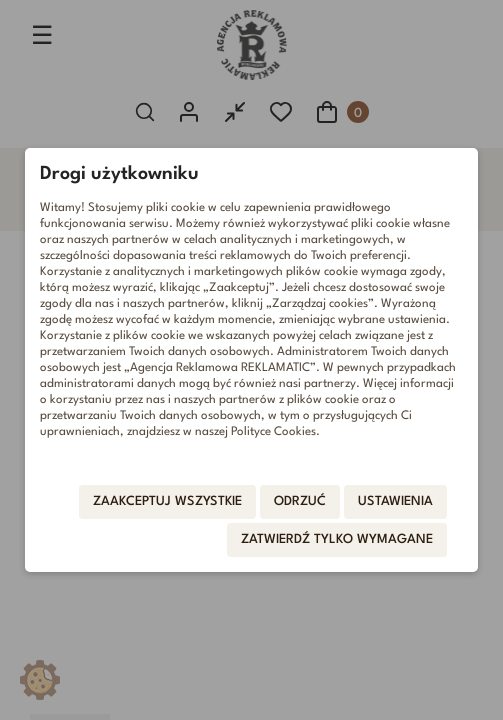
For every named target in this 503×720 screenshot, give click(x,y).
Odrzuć (300, 501)
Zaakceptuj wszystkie (167, 501)
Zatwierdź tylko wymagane (337, 539)
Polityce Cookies (273, 432)
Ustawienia (395, 501)
